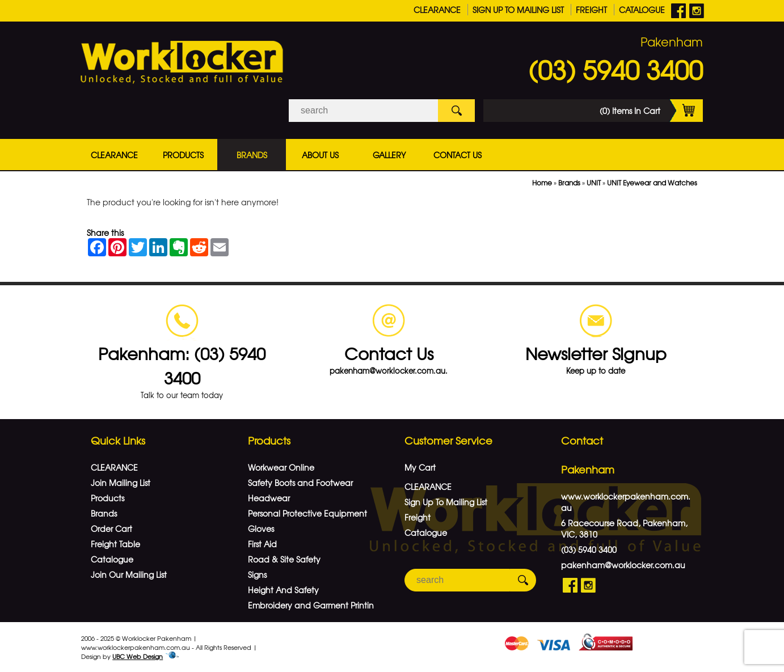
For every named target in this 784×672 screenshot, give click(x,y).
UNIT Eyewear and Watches (652, 183)
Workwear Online (281, 467)
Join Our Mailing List (129, 574)
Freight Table (115, 544)
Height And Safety (283, 590)
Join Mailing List (121, 483)
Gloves (261, 529)
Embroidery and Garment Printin (311, 605)
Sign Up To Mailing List (518, 10)
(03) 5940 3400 (616, 69)
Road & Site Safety (284, 559)
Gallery (389, 155)
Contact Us (458, 155)
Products (183, 155)
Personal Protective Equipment (307, 513)
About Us (320, 155)
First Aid (262, 544)
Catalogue (642, 10)
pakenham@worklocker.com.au (623, 565)
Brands (252, 155)
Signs (257, 574)
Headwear (269, 498)
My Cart (420, 467)
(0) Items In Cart (651, 111)
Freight (591, 10)
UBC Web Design (138, 656)
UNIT (594, 183)
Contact (582, 440)
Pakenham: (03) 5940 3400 (182, 365)
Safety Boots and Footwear (300, 483)
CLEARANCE (437, 10)
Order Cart (111, 529)
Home (542, 183)
